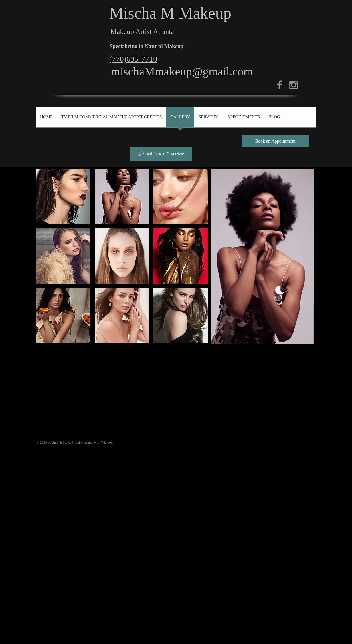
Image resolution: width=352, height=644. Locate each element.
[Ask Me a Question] (161, 154)
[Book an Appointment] (275, 141)
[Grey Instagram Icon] (294, 85)
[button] (63, 197)
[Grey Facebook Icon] (280, 85)
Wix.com (107, 442)
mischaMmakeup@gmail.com (182, 71)
